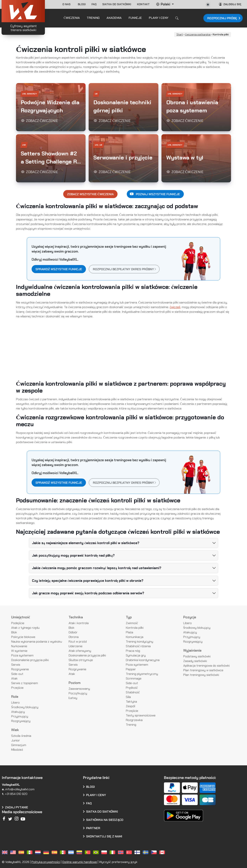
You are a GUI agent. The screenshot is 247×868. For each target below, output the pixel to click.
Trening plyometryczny (142, 674)
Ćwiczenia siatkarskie (198, 35)
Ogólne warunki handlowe (80, 862)
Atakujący (18, 712)
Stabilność (133, 692)
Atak (14, 678)
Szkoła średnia (21, 736)
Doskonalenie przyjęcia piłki (30, 660)
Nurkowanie (19, 646)
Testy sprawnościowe (141, 715)
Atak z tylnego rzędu (25, 628)
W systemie (19, 651)
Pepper (131, 669)
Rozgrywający (21, 721)
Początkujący (78, 693)
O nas (67, 4)
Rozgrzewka (134, 720)
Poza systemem (22, 655)
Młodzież (17, 750)
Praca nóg (133, 651)
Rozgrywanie (20, 669)
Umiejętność (21, 617)
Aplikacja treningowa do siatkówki (206, 666)
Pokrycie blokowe (23, 637)
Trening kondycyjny (139, 642)
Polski (163, 4)
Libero (15, 702)
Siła (128, 697)
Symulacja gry (136, 655)
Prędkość (132, 688)
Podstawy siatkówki (197, 656)
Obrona (74, 637)
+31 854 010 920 (16, 794)
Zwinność (132, 623)
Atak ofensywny (80, 651)
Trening (131, 725)
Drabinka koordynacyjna (143, 660)
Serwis (16, 665)
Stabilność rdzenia (138, 646)
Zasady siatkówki (195, 661)
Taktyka (131, 702)
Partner (93, 828)
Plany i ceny (96, 795)
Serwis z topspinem (25, 683)
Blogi (82, 4)
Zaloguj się (230, 4)
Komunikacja (135, 637)
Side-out (17, 674)
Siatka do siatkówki (117, 4)
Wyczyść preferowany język (118, 862)
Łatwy (73, 698)
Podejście (18, 623)
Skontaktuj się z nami (104, 836)
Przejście (17, 688)
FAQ (94, 4)
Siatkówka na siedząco (105, 820)
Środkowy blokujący (25, 707)
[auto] (208, 5)
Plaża (129, 632)
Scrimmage (134, 678)
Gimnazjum (19, 745)
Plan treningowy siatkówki (201, 675)
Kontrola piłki (135, 628)
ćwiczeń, (175, 307)
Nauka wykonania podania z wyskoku (37, 642)
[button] (51, 107)
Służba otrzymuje (81, 660)
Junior (16, 740)
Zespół (130, 706)
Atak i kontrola (79, 623)
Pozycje (190, 617)
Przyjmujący (20, 716)
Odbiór (73, 632)
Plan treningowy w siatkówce (203, 670)
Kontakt (143, 4)
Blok (14, 632)
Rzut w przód (78, 642)
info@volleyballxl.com (20, 789)
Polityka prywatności (46, 862)
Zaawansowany (79, 689)
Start (180, 35)
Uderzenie (76, 646)
